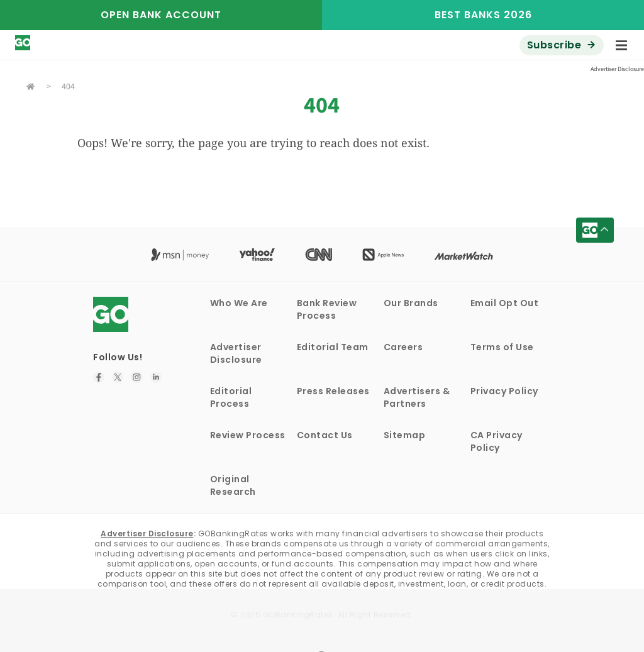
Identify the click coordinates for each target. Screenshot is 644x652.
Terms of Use (502, 347)
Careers (403, 347)
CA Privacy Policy (497, 441)
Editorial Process (231, 397)
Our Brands (411, 303)
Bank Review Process (327, 309)
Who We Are (239, 303)
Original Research (233, 485)
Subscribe (554, 45)
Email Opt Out (505, 303)
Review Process (248, 435)
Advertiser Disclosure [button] (617, 69)
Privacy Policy (504, 391)
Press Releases (333, 391)
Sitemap (405, 435)
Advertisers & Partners (417, 397)
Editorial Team (333, 347)
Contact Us (325, 435)
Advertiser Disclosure (236, 353)
